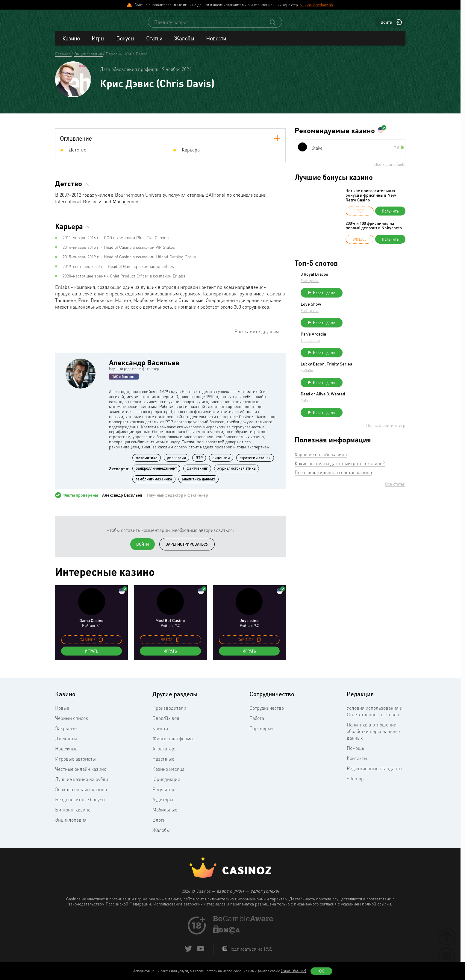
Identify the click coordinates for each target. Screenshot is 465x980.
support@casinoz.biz (317, 5)
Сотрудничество (267, 713)
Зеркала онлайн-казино (81, 795)
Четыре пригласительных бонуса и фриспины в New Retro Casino (371, 201)
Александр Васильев (144, 368)
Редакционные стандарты (375, 774)
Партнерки (261, 734)
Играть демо (369, 298)
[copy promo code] (101, 645)
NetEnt (351, 417)
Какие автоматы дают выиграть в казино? (340, 482)
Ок (322, 971)
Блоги (159, 825)
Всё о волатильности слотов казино (333, 491)
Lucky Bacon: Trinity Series (371, 377)
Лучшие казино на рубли (82, 785)
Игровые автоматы (75, 764)
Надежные (66, 754)
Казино (71, 44)
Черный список (72, 723)
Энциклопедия (71, 825)
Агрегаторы (165, 754)
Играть (91, 656)
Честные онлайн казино (81, 774)
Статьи (154, 44)
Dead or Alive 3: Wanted (368, 410)
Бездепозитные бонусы (80, 805)
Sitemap (355, 784)
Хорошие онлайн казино (321, 473)
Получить (390, 216)
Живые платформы (173, 744)
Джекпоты (66, 744)
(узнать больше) (293, 971)
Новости (216, 44)
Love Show (356, 312)
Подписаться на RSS (250, 954)
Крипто (160, 734)
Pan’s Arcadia (358, 345)
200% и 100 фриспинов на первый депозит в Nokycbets (374, 231)
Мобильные (165, 815)
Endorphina (355, 286)
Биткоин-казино (73, 815)
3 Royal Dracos (359, 280)
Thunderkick (355, 351)
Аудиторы (163, 805)
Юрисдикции (166, 785)
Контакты (357, 764)
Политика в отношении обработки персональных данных (374, 737)
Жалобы (184, 44)
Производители (169, 713)
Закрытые (66, 734)
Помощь (355, 753)
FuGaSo (352, 384)
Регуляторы (165, 795)
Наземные (163, 764)
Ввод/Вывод (166, 723)
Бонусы (125, 44)
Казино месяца (168, 774)
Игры (98, 44)
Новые (62, 713)
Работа (257, 723)
